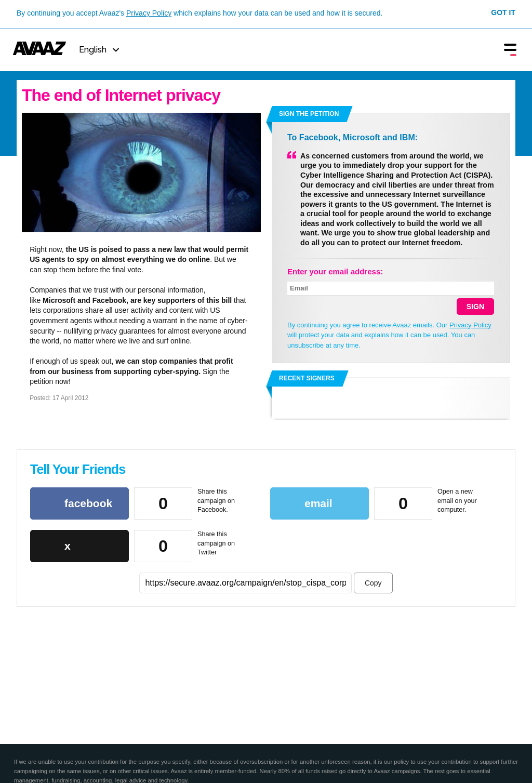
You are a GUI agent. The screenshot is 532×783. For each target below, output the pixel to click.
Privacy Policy (149, 13)
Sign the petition (309, 114)
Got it (503, 12)
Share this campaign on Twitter (216, 543)
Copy (373, 583)
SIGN (475, 307)
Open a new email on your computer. (457, 501)
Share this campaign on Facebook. (216, 501)
